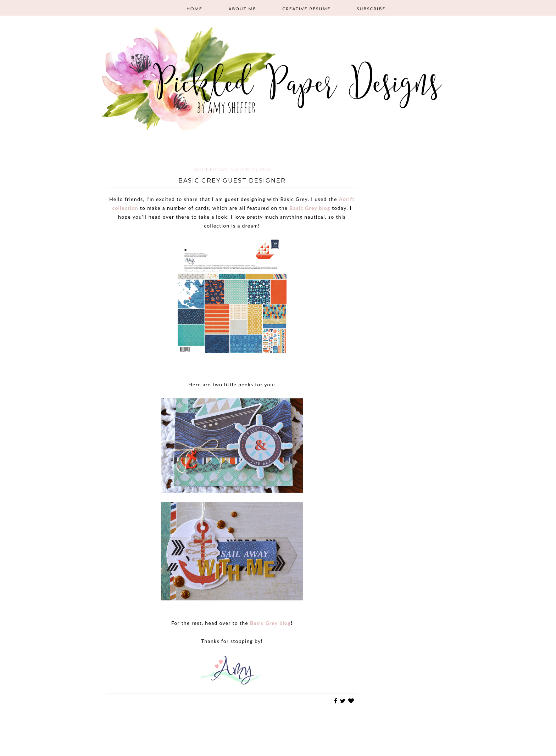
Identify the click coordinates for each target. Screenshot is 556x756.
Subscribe (371, 9)
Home (194, 9)
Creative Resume (306, 9)
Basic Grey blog (310, 208)
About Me (242, 9)
